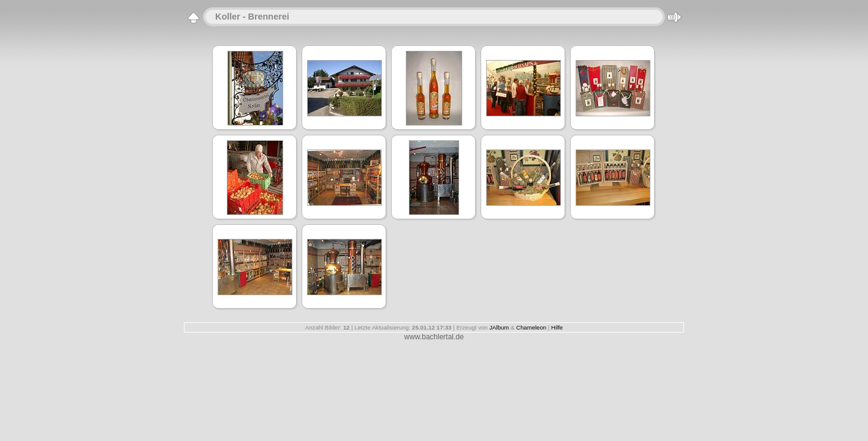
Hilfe (557, 327)
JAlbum (499, 327)
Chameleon (531, 327)
